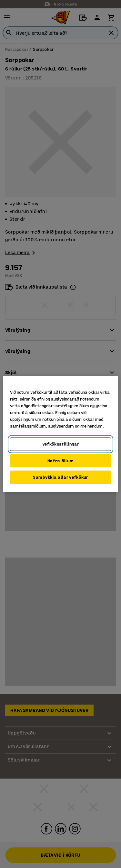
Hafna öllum (61, 461)
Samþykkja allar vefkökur (60, 477)
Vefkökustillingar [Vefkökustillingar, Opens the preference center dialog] (61, 444)
